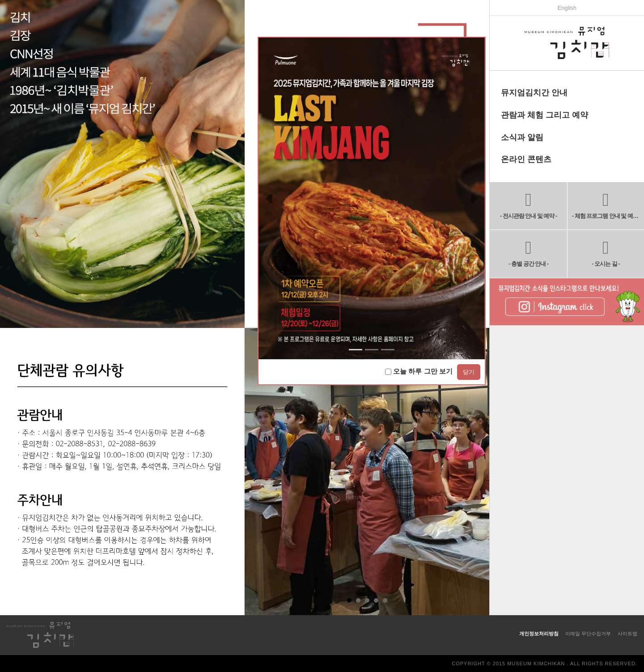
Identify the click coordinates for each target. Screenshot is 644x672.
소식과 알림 (522, 137)
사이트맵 (627, 634)
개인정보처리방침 (539, 634)
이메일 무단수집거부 (588, 634)
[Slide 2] (388, 350)
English (567, 8)
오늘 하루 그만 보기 (419, 371)
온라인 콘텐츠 (526, 159)
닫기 (469, 372)
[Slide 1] (372, 350)
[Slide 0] (356, 350)
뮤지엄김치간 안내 (534, 93)
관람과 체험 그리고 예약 (544, 115)
